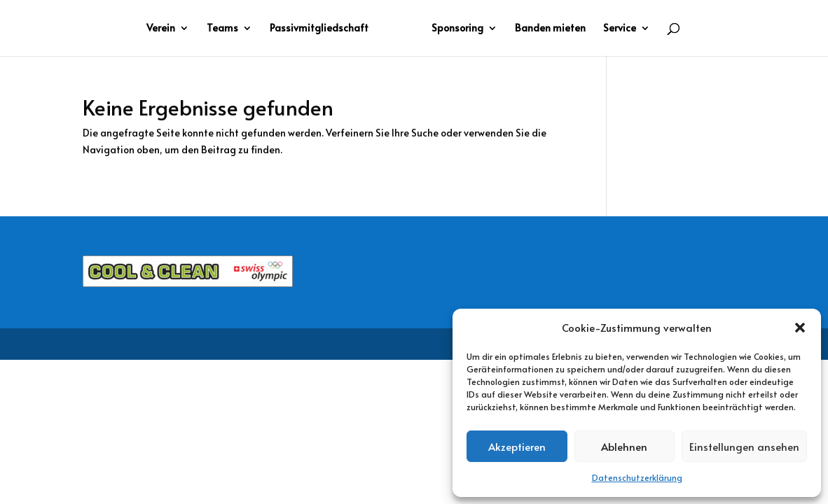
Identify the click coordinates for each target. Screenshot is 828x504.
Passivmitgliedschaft (319, 29)
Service (620, 29)
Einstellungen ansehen (744, 446)
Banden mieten (550, 29)
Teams (222, 29)
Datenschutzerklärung (637, 477)
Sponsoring (457, 29)
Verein (161, 29)
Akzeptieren (517, 446)
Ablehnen (624, 446)
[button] (800, 328)
